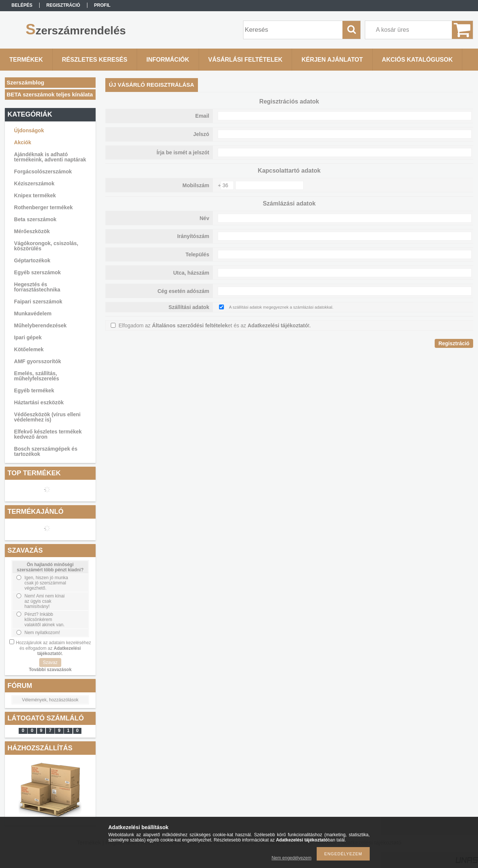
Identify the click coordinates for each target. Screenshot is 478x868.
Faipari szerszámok (38, 302)
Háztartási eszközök (39, 402)
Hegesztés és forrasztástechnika (37, 287)
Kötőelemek (29, 349)
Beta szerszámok (35, 219)
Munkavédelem (33, 313)
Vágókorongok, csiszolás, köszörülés (46, 246)
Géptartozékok (32, 260)
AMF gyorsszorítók (38, 361)
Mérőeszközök (32, 231)
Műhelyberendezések (41, 325)
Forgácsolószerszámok (43, 172)
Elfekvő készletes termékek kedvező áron (48, 434)
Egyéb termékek (34, 390)
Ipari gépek (28, 337)
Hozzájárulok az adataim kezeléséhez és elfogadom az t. (53, 648)
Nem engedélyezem (291, 858)
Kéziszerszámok (34, 183)
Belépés (22, 5)
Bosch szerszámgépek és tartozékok (46, 451)
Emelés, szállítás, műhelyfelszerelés (37, 376)
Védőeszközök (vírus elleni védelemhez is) (47, 417)
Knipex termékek (35, 195)
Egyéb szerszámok (38, 272)
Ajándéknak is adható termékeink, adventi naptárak (50, 157)
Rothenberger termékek (44, 207)
